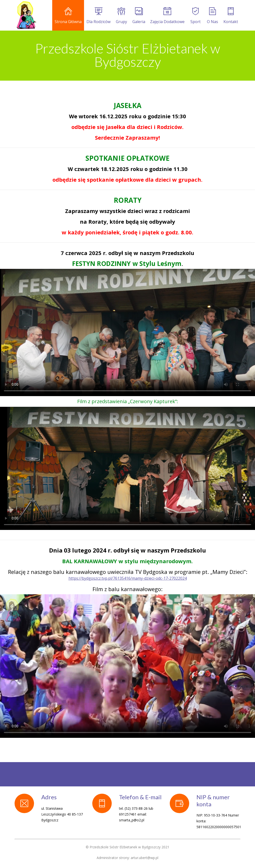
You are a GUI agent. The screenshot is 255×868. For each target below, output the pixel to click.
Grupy (121, 16)
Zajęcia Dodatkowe (167, 16)
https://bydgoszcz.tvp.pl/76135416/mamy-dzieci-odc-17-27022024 (128, 578)
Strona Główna (68, 16)
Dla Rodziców (98, 16)
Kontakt (231, 16)
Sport (195, 16)
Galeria (139, 16)
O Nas (212, 16)
